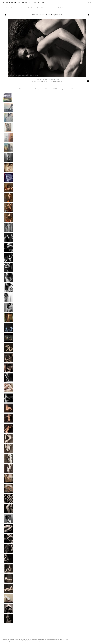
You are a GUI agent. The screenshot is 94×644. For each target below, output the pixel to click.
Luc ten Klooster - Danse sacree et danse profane (23, 3)
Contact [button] (61, 8)
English (90, 3)
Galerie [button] (31, 8)
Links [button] (52, 8)
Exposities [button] (21, 8)
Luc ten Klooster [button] (9, 8)
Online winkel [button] (42, 8)
